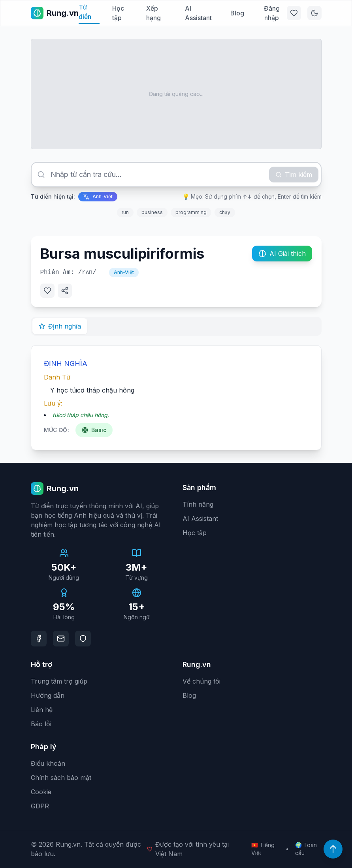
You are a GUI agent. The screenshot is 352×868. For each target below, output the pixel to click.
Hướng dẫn (48, 695)
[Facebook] (39, 639)
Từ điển (85, 12)
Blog (237, 13)
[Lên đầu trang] (333, 849)
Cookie (41, 792)
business (152, 212)
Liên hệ (42, 710)
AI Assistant (198, 13)
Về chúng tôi (201, 681)
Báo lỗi (41, 724)
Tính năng (198, 504)
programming (191, 212)
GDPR (40, 806)
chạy (225, 212)
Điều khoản (48, 763)
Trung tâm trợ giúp (59, 681)
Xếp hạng (153, 13)
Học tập (118, 13)
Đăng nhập (272, 13)
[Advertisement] (176, 94)
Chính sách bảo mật (61, 778)
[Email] (61, 639)
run (125, 212)
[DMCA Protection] (83, 639)
